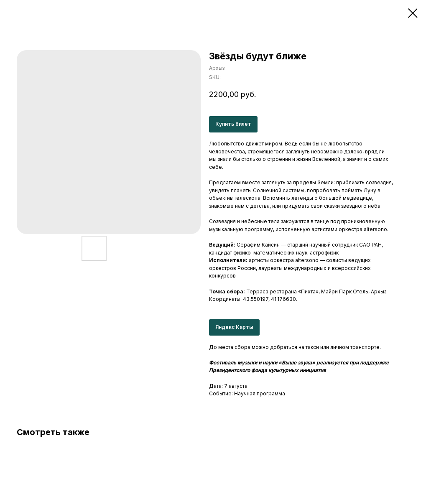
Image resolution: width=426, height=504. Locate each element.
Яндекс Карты (234, 327)
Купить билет (233, 124)
